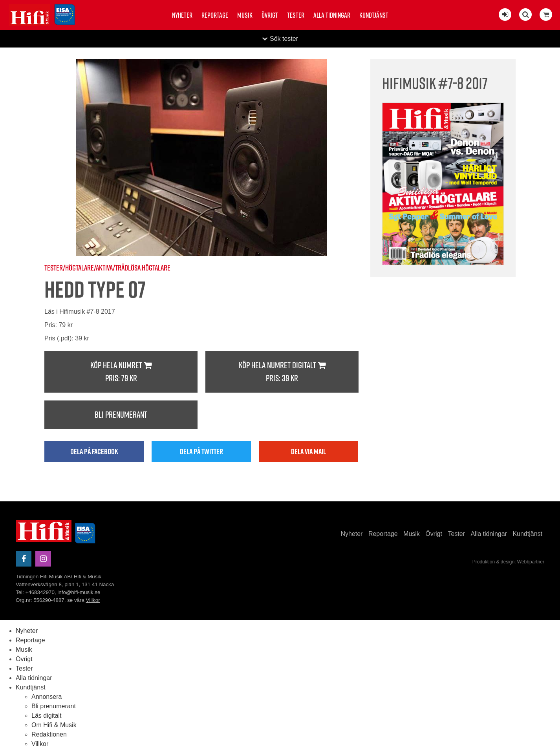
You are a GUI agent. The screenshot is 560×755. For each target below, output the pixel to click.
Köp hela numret (121, 372)
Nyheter (182, 15)
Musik (245, 15)
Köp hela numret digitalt (282, 372)
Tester (296, 15)
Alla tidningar (332, 15)
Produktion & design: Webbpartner (508, 562)
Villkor (93, 600)
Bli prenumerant (121, 415)
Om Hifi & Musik (54, 725)
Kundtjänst (374, 15)
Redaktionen (49, 734)
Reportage (215, 15)
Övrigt (270, 15)
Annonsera (47, 697)
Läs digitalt (47, 716)
